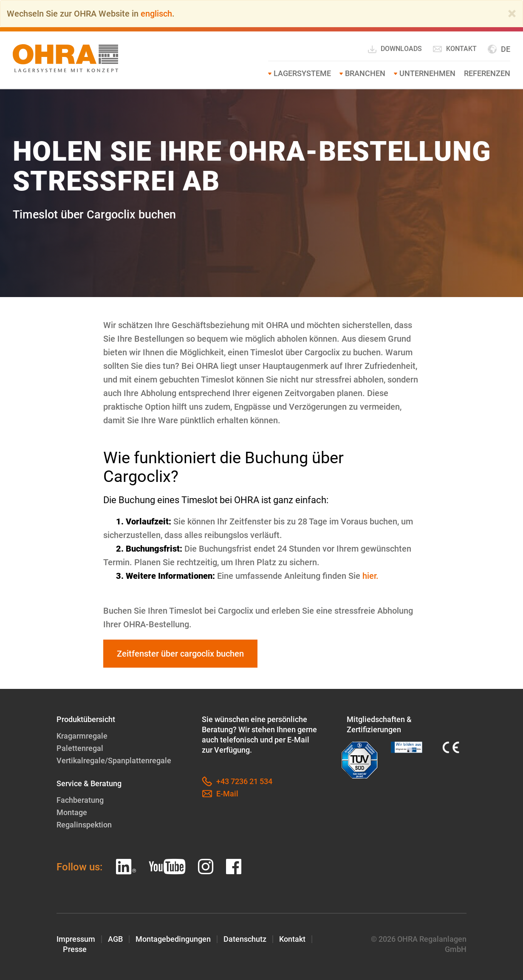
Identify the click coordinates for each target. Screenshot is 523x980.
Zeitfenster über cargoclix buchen (180, 654)
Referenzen (487, 73)
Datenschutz (245, 939)
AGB (115, 939)
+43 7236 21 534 (237, 782)
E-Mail (220, 794)
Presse (75, 949)
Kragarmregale (82, 736)
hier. (370, 576)
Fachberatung (80, 800)
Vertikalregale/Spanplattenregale (114, 760)
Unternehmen (427, 73)
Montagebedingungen (173, 939)
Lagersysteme (302, 73)
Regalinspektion (84, 825)
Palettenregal (80, 748)
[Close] (512, 14)
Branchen (365, 73)
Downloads (394, 49)
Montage (72, 812)
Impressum (76, 939)
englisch (156, 14)
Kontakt (455, 49)
